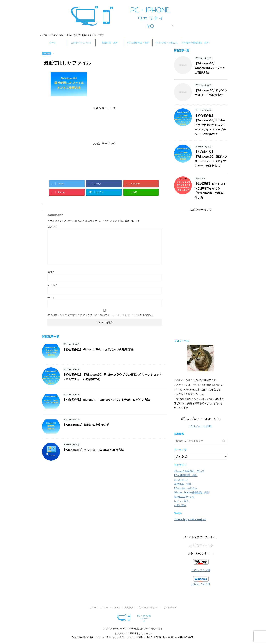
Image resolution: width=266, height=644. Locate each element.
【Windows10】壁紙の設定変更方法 (86, 425)
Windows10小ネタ (184, 497)
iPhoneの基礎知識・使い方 (189, 471)
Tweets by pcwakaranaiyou (190, 519)
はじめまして (181, 480)
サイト (51, 298)
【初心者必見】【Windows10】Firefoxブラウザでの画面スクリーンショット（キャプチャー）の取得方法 (210, 125)
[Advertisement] (104, 125)
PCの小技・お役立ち (167, 43)
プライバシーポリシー (148, 607)
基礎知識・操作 (110, 43)
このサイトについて (81, 43)
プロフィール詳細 (201, 426)
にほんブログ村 (201, 570)
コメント (52, 227)
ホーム (53, 43)
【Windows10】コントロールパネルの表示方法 (93, 450)
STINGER (189, 637)
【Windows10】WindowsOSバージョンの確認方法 (210, 68)
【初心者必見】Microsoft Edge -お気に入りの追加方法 (98, 349)
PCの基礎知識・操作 (138, 43)
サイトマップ (170, 607)
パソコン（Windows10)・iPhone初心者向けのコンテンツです (133, 629)
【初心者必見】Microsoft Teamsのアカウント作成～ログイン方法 (106, 400)
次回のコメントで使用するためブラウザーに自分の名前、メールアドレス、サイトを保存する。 (101, 315)
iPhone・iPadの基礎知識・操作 (192, 492)
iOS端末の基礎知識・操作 (195, 43)
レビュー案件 (181, 501)
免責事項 (129, 607)
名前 (51, 272)
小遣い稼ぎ (180, 505)
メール (52, 285)
